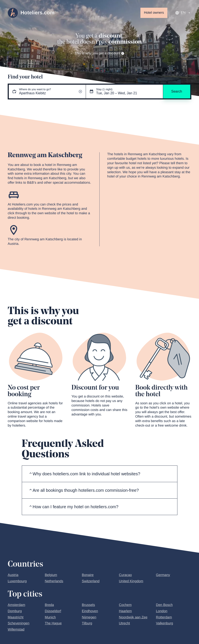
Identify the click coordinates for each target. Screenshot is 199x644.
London (162, 611)
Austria (13, 575)
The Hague (53, 623)
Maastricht (16, 617)
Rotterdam (164, 617)
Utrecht (124, 623)
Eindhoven (90, 611)
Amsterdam (16, 605)
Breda (49, 605)
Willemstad (16, 630)
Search (177, 91)
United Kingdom (131, 581)
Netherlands (54, 581)
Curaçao (125, 575)
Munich (50, 617)
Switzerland (91, 581)
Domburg (15, 611)
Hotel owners (154, 13)
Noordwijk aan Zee (133, 617)
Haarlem (125, 611)
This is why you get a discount (100, 53)
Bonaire (88, 575)
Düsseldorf (53, 611)
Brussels (88, 605)
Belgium (51, 575)
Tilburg (87, 623)
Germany (163, 575)
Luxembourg (17, 581)
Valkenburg (165, 623)
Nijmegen (89, 617)
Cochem (125, 605)
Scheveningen (18, 623)
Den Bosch (164, 605)
